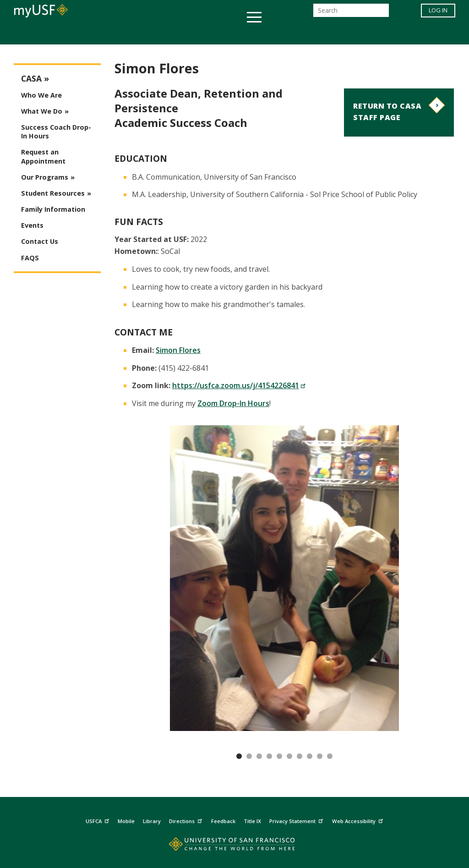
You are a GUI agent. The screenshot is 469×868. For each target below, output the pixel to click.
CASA (31, 79)
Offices (331, 34)
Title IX (252, 821)
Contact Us (40, 241)
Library (152, 821)
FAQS (30, 258)
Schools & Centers (396, 34)
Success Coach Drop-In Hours (56, 132)
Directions (187, 820)
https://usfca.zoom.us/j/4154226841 (239, 385)
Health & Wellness (207, 34)
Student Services (125, 34)
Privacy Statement (297, 820)
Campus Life (280, 34)
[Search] (351, 13)
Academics (57, 34)
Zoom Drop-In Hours (233, 403)
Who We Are (41, 95)
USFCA (98, 820)
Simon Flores (178, 350)
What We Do (42, 111)
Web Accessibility (359, 820)
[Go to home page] (235, 846)
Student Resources (53, 193)
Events (32, 225)
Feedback (223, 821)
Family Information (53, 209)
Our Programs (45, 177)
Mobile (126, 821)
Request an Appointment (43, 156)
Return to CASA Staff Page (387, 112)
